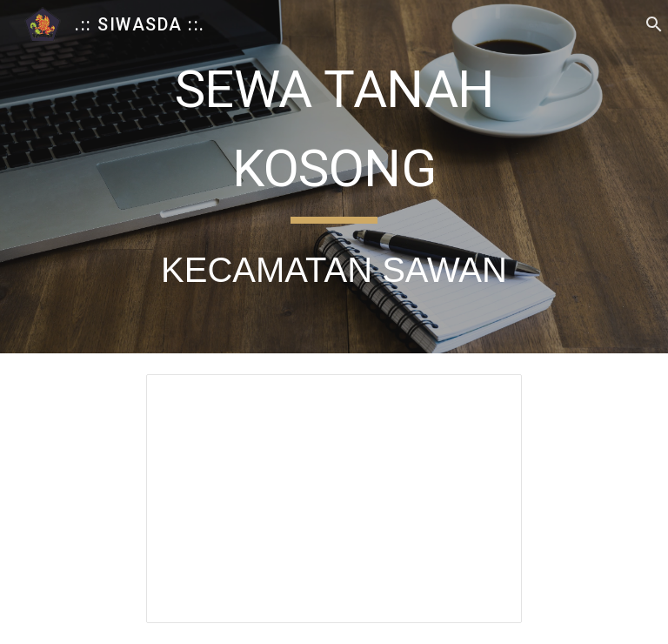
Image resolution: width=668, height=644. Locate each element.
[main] (334, 177)
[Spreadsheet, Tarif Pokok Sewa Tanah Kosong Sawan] (334, 499)
